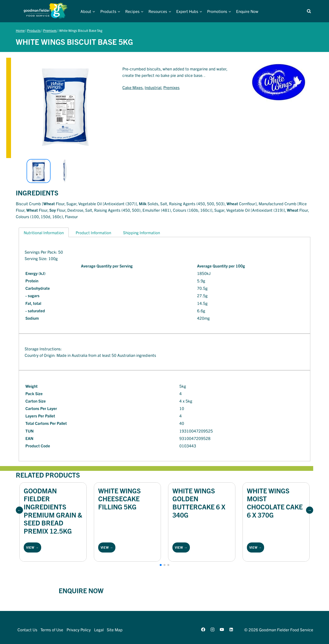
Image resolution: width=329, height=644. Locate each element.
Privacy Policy (79, 630)
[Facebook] (203, 629)
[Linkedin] (231, 629)
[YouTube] (222, 629)
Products (34, 30)
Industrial (153, 87)
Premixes (50, 30)
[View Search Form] (309, 11)
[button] (19, 510)
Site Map (115, 630)
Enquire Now (247, 11)
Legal (99, 630)
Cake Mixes (133, 87)
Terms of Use (52, 630)
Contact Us (27, 630)
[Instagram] (212, 629)
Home (20, 30)
